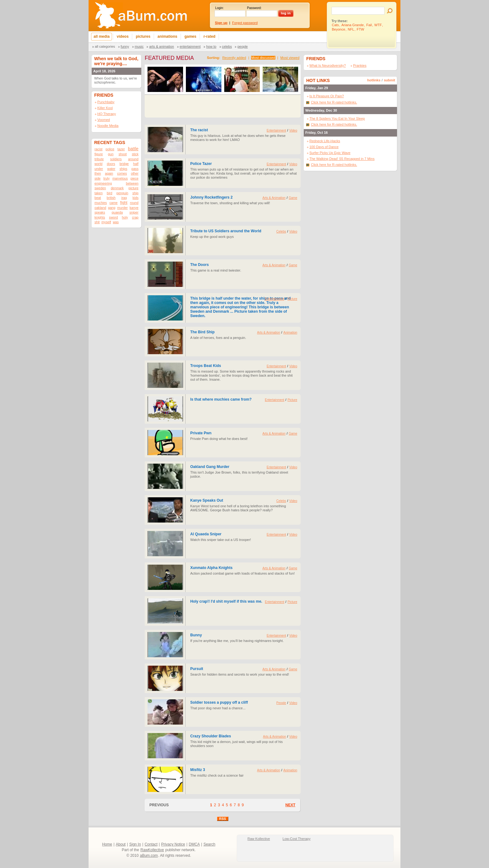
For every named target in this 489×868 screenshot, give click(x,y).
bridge (124, 164)
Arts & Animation (161, 46)
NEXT (290, 805)
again (109, 173)
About (121, 844)
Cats (335, 25)
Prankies (360, 65)
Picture (292, 299)
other (135, 173)
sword (114, 217)
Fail (369, 25)
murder (123, 208)
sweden (100, 188)
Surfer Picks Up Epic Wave (330, 153)
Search (209, 844)
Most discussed (263, 58)
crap (135, 217)
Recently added (234, 58)
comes (122, 173)
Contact (151, 844)
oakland (100, 208)
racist (98, 149)
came (114, 203)
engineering (103, 183)
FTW (361, 29)
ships (123, 169)
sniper (134, 212)
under (99, 169)
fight (124, 203)
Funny (125, 46)
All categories (105, 46)
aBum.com (149, 856)
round (134, 203)
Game (293, 198)
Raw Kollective (259, 839)
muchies (101, 203)
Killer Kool (105, 108)
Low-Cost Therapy (297, 839)
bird (109, 193)
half (136, 164)
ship (135, 193)
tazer (121, 149)
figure (99, 154)
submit (390, 80)
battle (133, 149)
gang (112, 208)
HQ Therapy (107, 114)
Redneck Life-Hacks (325, 141)
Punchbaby (106, 102)
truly (106, 178)
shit (97, 222)
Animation (290, 333)
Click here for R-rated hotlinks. (334, 102)
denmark (117, 188)
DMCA (194, 844)
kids (136, 198)
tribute (99, 159)
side (98, 178)
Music (139, 46)
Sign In (135, 844)
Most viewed (290, 58)
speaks (100, 212)
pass (135, 169)
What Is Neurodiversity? (328, 65)
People (242, 46)
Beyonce (339, 29)
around (133, 159)
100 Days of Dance (324, 147)
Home (107, 844)
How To (211, 46)
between (132, 183)
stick (135, 154)
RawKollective (152, 850)
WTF (378, 25)
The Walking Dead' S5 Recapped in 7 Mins (342, 159)
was (116, 222)
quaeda (117, 212)
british (111, 198)
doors (111, 164)
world (98, 164)
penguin (122, 193)
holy (125, 217)
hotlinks (374, 80)
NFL (351, 29)
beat (98, 198)
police (110, 149)
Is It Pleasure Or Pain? (327, 96)
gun (111, 154)
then (98, 173)
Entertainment (190, 46)
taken (99, 193)
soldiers (116, 159)
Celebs (227, 46)
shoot (123, 154)
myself (106, 222)
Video (293, 130)
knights (100, 217)
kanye (134, 208)
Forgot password (245, 23)
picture (133, 188)
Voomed (104, 120)
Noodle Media (108, 126)
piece (134, 178)
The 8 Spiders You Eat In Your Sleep (337, 118)
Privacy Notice (173, 844)
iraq (124, 198)
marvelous (120, 178)
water (111, 169)
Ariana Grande (353, 25)
